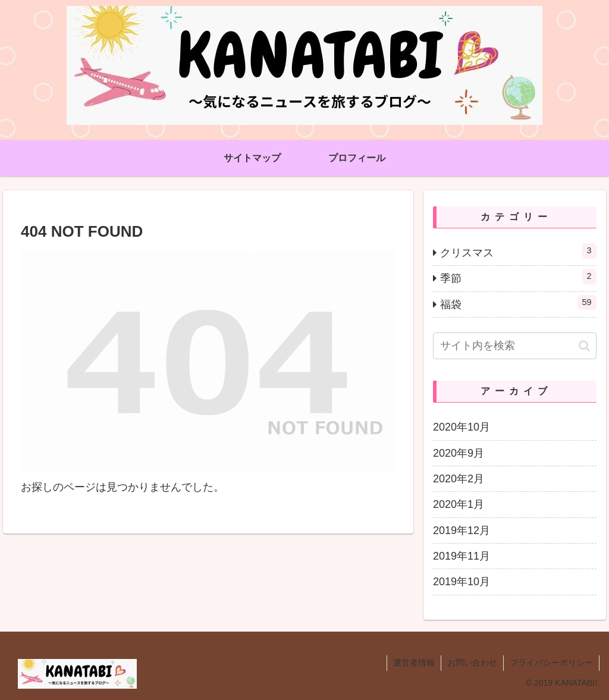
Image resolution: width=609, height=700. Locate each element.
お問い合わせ (472, 663)
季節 (518, 277)
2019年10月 (462, 582)
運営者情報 (414, 663)
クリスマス (518, 251)
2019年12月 (462, 531)
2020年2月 (459, 479)
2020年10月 (462, 427)
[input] (514, 346)
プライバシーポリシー (551, 663)
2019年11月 (462, 556)
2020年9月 (459, 453)
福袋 (518, 303)
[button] (584, 346)
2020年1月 (459, 504)
